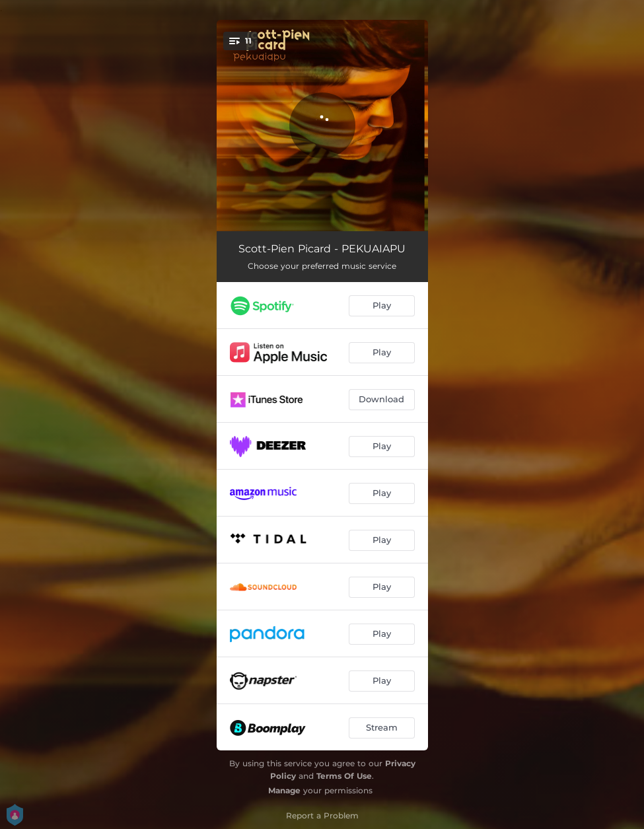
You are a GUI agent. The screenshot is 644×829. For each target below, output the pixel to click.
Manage (284, 790)
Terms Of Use (344, 776)
